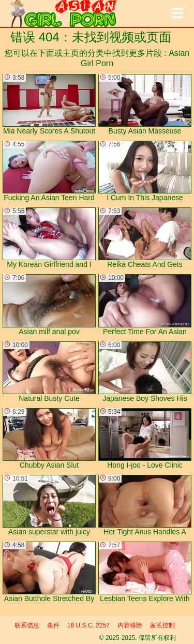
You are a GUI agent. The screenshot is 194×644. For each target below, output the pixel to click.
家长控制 (162, 625)
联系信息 (27, 625)
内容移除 (130, 625)
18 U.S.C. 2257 (88, 625)
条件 (53, 625)
